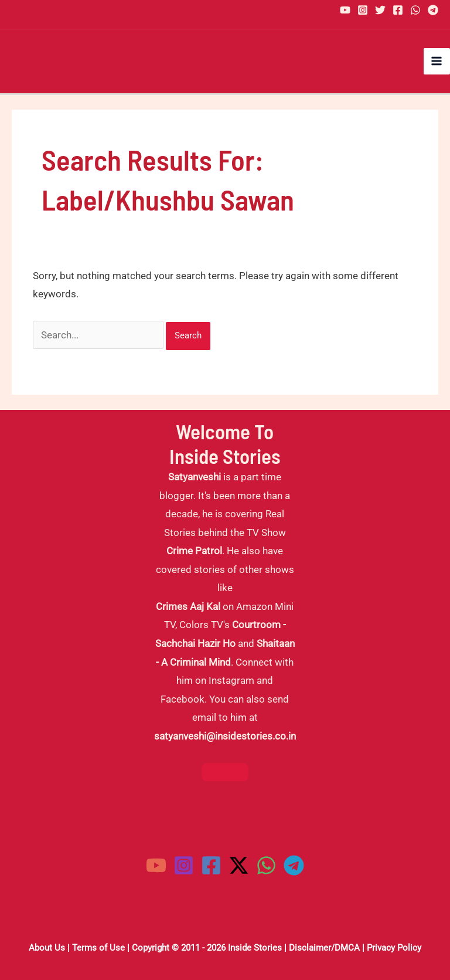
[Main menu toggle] (437, 62)
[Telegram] (433, 10)
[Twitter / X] (239, 865)
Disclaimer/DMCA (324, 948)
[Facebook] (398, 10)
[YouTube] (345, 10)
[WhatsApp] (415, 10)
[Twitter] (380, 10)
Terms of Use (98, 948)
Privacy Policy (394, 948)
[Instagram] (363, 10)
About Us (47, 948)
